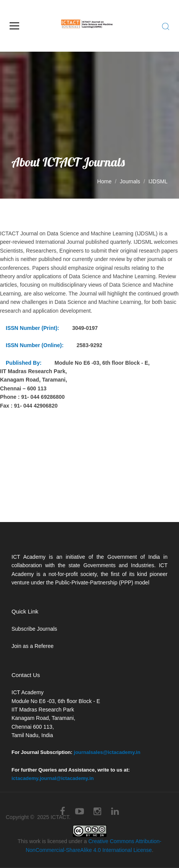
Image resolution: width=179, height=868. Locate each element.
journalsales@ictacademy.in (107, 752)
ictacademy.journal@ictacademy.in (53, 778)
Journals (130, 181)
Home (104, 181)
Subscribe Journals (34, 629)
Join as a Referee (33, 646)
